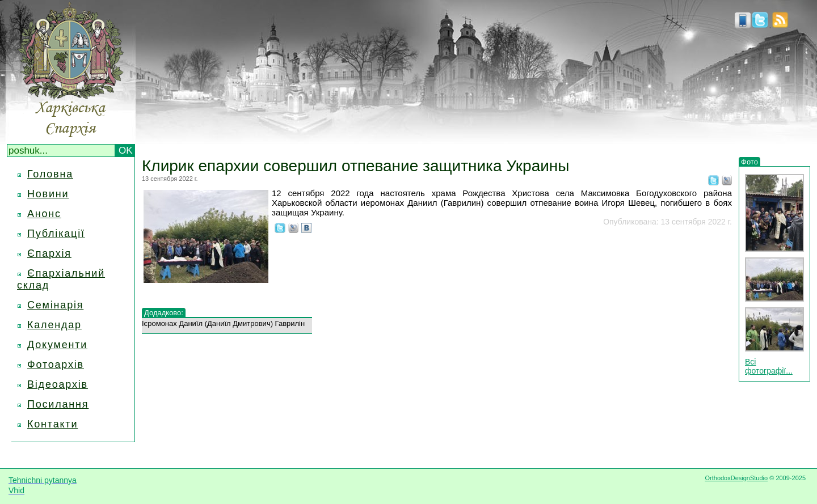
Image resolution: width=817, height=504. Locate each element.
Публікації (56, 234)
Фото (749, 162)
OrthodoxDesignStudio (736, 478)
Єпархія (49, 253)
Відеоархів (58, 384)
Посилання (58, 404)
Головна (50, 174)
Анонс (44, 214)
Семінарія (55, 305)
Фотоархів (56, 365)
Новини (48, 194)
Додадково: (164, 313)
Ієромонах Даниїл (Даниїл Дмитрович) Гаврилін (223, 323)
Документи (57, 345)
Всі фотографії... (769, 366)
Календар (54, 325)
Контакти (52, 424)
